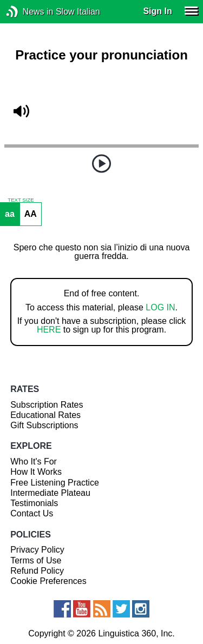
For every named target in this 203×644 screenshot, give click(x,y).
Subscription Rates (47, 405)
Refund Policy (37, 571)
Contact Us (32, 513)
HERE (49, 330)
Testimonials (34, 503)
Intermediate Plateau (50, 493)
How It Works (36, 472)
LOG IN (160, 307)
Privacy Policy (37, 550)
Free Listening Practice (55, 483)
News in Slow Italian (28, 12)
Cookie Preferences (48, 581)
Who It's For (34, 462)
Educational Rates (45, 415)
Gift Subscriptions (44, 425)
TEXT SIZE (21, 200)
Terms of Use (36, 560)
